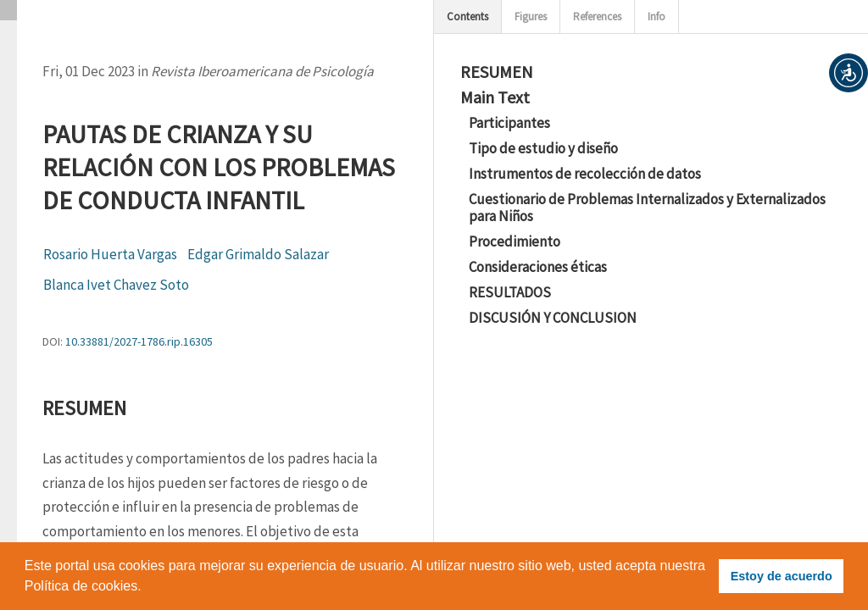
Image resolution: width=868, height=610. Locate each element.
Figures (531, 17)
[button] (849, 73)
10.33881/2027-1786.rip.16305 (139, 341)
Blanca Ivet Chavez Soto (116, 285)
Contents (467, 17)
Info (657, 17)
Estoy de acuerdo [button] (782, 576)
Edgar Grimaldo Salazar (258, 254)
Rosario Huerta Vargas (110, 254)
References (597, 17)
